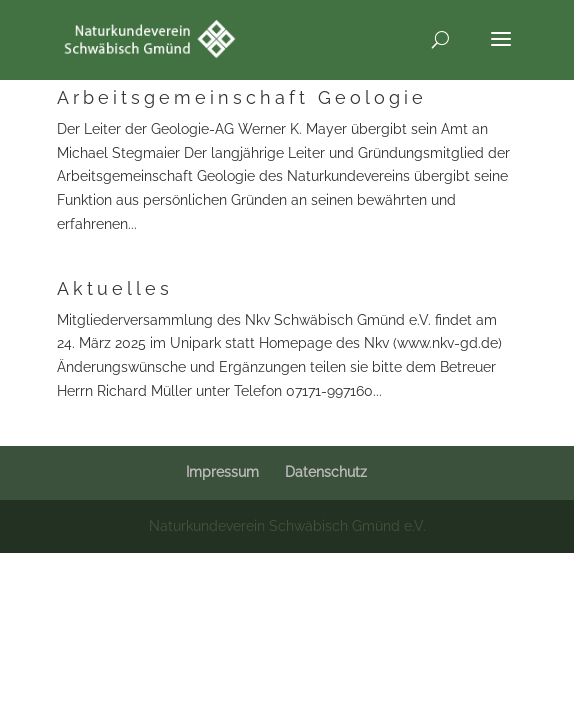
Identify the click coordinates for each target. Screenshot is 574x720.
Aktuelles (115, 288)
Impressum (222, 472)
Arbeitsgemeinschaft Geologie (242, 97)
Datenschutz (326, 472)
